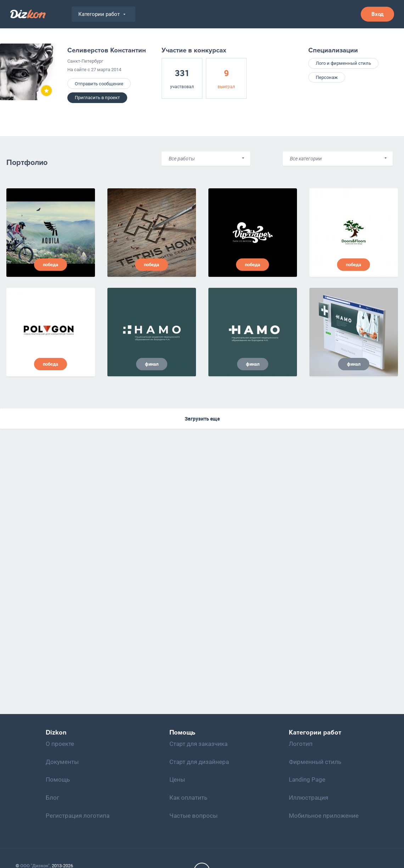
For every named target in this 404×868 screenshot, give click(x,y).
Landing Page (307, 780)
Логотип (301, 744)
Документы (62, 762)
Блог (52, 798)
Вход (377, 14)
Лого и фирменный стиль (343, 63)
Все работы (182, 159)
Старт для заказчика (198, 744)
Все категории (306, 159)
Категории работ (102, 14)
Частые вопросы (193, 816)
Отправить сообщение (99, 84)
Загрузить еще (202, 419)
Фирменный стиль (315, 762)
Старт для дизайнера (199, 762)
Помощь (58, 780)
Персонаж (327, 77)
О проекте (60, 744)
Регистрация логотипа (78, 816)
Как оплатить (188, 798)
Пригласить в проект (97, 98)
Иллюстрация (308, 798)
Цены (177, 780)
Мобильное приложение (324, 816)
